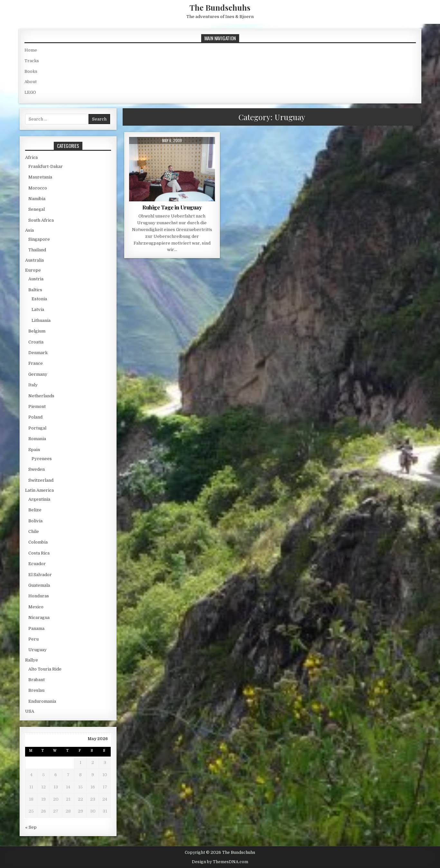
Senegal (37, 209)
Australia (34, 260)
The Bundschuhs (220, 7)
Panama (36, 628)
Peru (33, 639)
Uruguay (37, 650)
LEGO (30, 92)
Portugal (37, 428)
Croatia (36, 342)
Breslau (36, 690)
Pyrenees (42, 459)
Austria (36, 279)
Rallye (32, 660)
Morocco (38, 188)
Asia (29, 230)
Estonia (39, 299)
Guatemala (39, 585)
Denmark (38, 353)
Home (31, 50)
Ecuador (37, 564)
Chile (34, 531)
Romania (37, 439)
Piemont (37, 406)
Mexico (36, 607)
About (31, 82)
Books (31, 71)
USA (30, 711)
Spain (34, 450)
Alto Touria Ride (45, 669)
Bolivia (35, 521)
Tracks (32, 61)
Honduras (39, 596)
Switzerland (41, 480)
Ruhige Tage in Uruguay (172, 207)
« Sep (31, 827)
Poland (35, 417)
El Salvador (40, 575)
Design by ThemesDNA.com (220, 862)
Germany (38, 374)
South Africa (41, 220)
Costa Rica (39, 553)
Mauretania (40, 177)
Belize (35, 510)
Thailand (37, 250)
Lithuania (41, 320)
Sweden (37, 469)
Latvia (38, 309)
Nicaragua (39, 617)
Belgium (37, 331)
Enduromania (42, 701)
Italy (33, 385)
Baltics (35, 290)
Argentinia (39, 499)
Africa (31, 157)
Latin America (39, 490)
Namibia (37, 199)
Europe (33, 270)
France (36, 363)
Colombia (38, 542)
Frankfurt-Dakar (46, 166)
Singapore (39, 239)
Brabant (37, 680)
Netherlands (41, 396)
